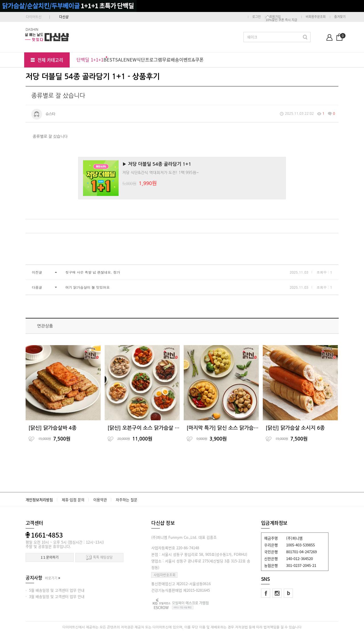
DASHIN (32, 29)
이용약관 (100, 500)
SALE (121, 60)
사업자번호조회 (165, 575)
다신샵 (64, 17)
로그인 (257, 17)
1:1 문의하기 (50, 557)
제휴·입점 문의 (73, 500)
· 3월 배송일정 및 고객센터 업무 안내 (55, 596)
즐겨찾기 (340, 17)
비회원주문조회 (316, 17)
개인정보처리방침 (39, 500)
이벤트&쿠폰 (191, 60)
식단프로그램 (149, 60)
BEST (109, 60)
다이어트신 (34, 17)
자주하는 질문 (127, 500)
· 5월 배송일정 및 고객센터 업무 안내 (55, 590)
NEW (131, 60)
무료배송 (171, 60)
